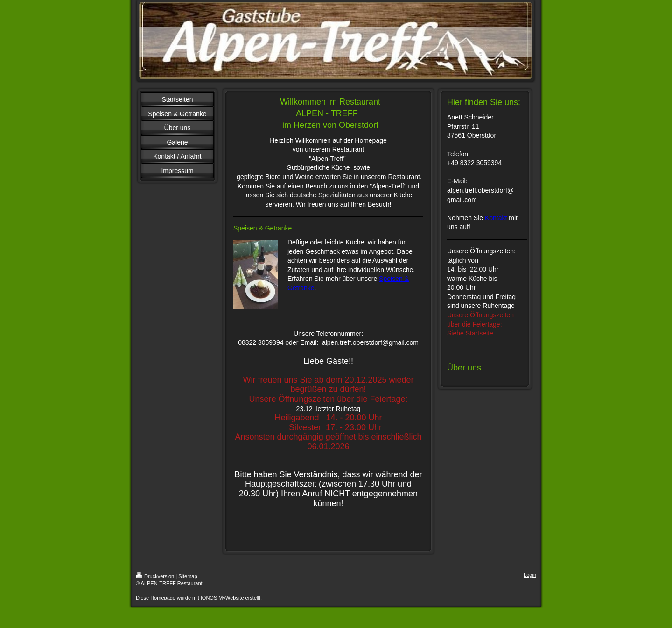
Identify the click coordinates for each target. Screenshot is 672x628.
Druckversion (155, 576)
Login (530, 575)
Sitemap (188, 576)
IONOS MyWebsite (222, 598)
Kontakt (496, 218)
